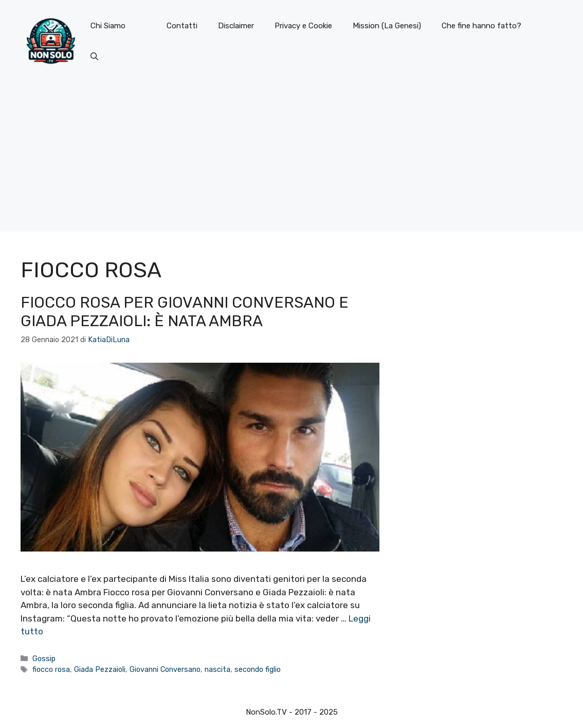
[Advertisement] (291, 159)
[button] (94, 57)
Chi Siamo (108, 26)
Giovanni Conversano (165, 669)
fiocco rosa (51, 669)
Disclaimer (236, 26)
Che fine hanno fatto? (481, 26)
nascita (217, 669)
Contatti (182, 26)
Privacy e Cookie (303, 26)
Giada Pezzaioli (100, 669)
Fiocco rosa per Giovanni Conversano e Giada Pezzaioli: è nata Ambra (185, 312)
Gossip (44, 659)
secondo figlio (258, 669)
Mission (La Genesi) (387, 26)
